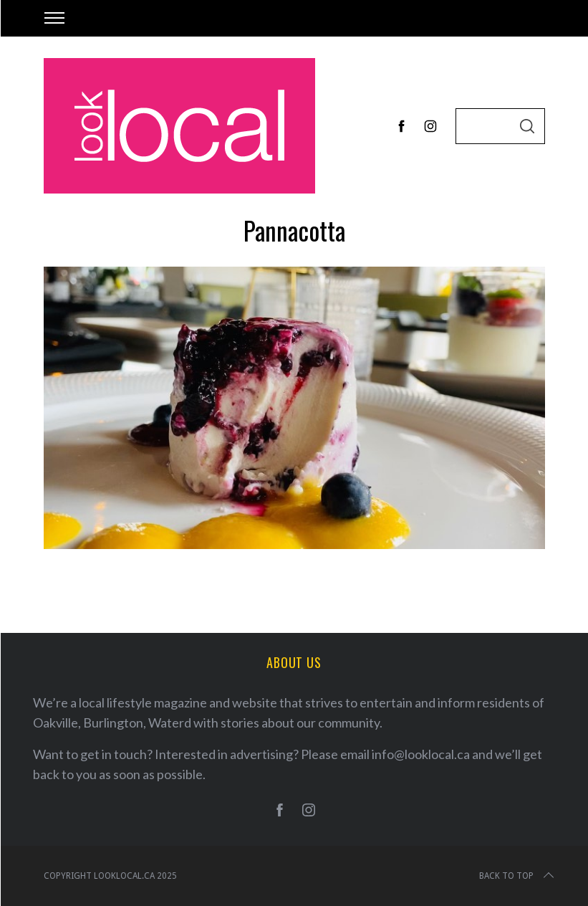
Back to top (518, 876)
